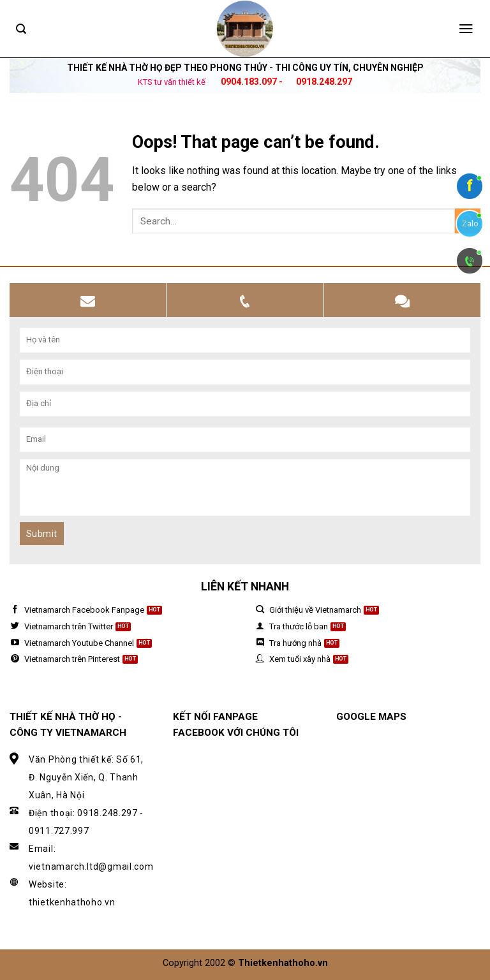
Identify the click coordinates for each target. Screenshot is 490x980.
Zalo (470, 224)
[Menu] (466, 29)
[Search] (21, 29)
